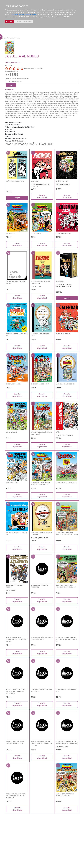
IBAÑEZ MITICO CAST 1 (62, 181)
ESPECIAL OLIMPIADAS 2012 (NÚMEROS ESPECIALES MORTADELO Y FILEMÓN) (17, 639)
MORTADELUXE (35, 181)
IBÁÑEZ (58, 432)
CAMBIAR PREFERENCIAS (24, 21)
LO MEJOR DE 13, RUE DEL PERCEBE (66, 384)
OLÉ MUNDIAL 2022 (12, 432)
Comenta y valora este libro (34, 68)
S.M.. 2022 (8, 65)
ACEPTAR (9, 21)
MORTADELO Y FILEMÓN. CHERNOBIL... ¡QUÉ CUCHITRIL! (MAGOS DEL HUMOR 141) (67, 639)
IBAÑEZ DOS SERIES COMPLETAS (15, 181)
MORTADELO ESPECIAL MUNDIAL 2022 (66, 483)
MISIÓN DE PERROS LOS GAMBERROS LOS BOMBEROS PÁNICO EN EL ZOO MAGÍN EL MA (16, 796)
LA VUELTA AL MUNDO (12, 483)
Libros (5, 38)
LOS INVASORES (11, 233)
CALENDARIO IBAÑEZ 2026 (63, 233)
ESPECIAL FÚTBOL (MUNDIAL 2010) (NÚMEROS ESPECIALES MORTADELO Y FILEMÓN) (41, 743)
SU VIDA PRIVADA (36, 233)
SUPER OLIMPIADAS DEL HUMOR (40, 384)
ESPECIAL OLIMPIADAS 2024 (14, 384)
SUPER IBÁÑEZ (60, 281)
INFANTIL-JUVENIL (14, 38)
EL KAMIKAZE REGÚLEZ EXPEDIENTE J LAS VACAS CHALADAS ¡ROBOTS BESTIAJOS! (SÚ (17, 691)
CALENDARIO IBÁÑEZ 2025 (63, 334)
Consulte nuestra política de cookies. (25, 15)
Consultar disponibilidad (42, 196)
